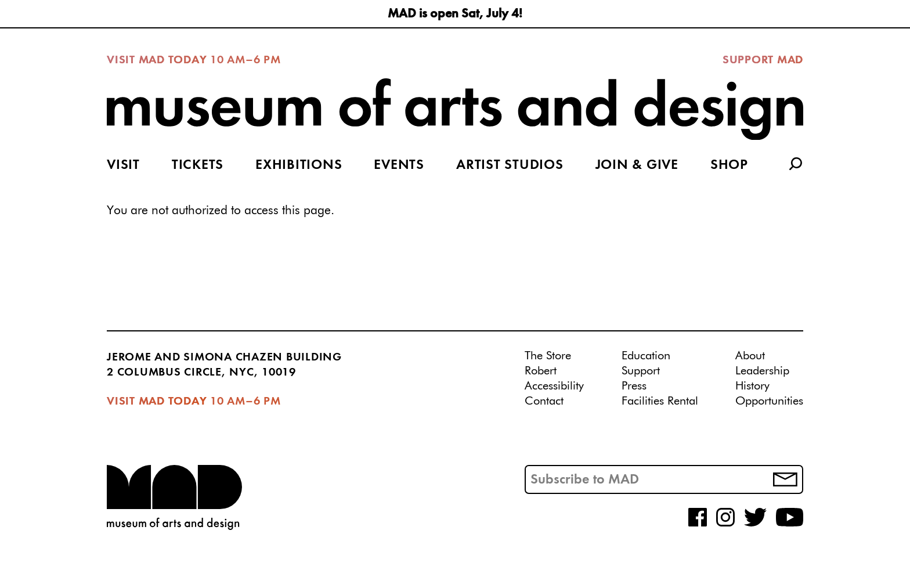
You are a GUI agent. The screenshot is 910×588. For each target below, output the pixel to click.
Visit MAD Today (157, 60)
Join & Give (637, 165)
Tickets (198, 165)
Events (399, 165)
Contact (544, 401)
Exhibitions (299, 165)
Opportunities (769, 401)
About (750, 356)
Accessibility (554, 386)
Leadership (762, 371)
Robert (541, 371)
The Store (548, 356)
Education (646, 356)
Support (641, 371)
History (752, 386)
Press (634, 386)
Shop (729, 165)
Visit (123, 165)
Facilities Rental (660, 401)
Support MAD (763, 60)
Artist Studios (510, 165)
